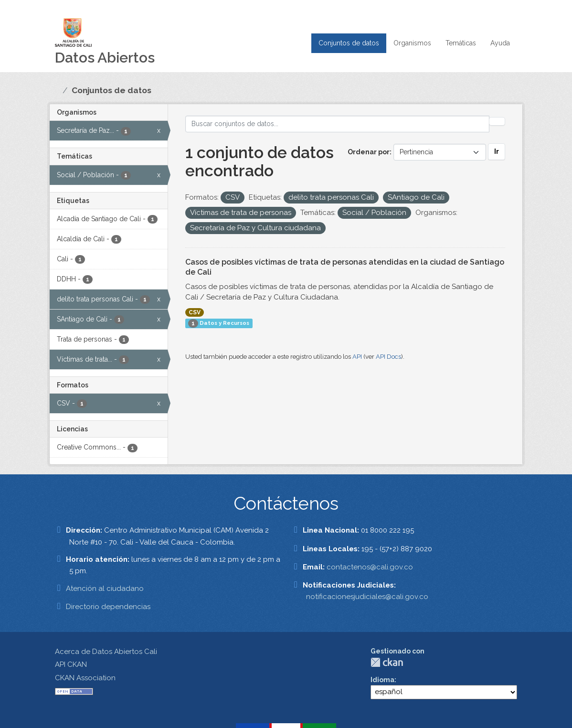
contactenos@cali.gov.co (370, 567)
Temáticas (461, 43)
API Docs (388, 357)
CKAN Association (85, 678)
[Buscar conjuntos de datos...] (338, 124)
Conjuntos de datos (349, 43)
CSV (195, 312)
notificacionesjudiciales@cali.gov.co (367, 597)
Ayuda (500, 43)
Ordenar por (369, 152)
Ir (497, 151)
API (357, 357)
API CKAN (71, 664)
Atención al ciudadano (105, 589)
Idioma (382, 680)
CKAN (387, 662)
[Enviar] (497, 121)
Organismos (412, 43)
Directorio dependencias (108, 607)
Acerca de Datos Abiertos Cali (106, 652)
